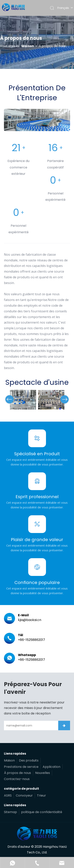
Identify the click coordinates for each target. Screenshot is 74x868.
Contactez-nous (17, 779)
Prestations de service (21, 767)
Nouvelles (43, 773)
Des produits (29, 760)
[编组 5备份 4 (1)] (37, 120)
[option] (23, 400)
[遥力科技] (37, 834)
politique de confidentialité (42, 812)
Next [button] (64, 399)
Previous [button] (9, 399)
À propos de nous (17, 773)
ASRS (8, 795)
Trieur (41, 795)
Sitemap (10, 812)
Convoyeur (24, 795)
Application (52, 767)
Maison (9, 760)
